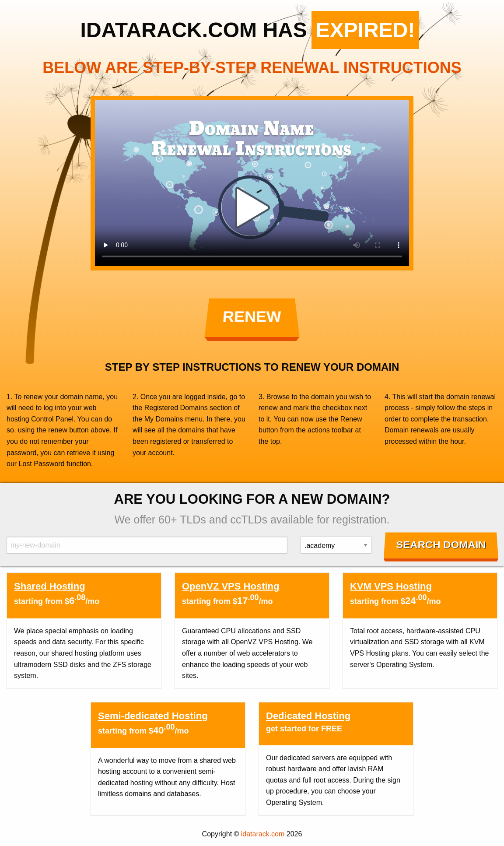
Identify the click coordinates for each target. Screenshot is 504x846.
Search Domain (441, 545)
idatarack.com (263, 834)
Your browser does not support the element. (252, 183)
